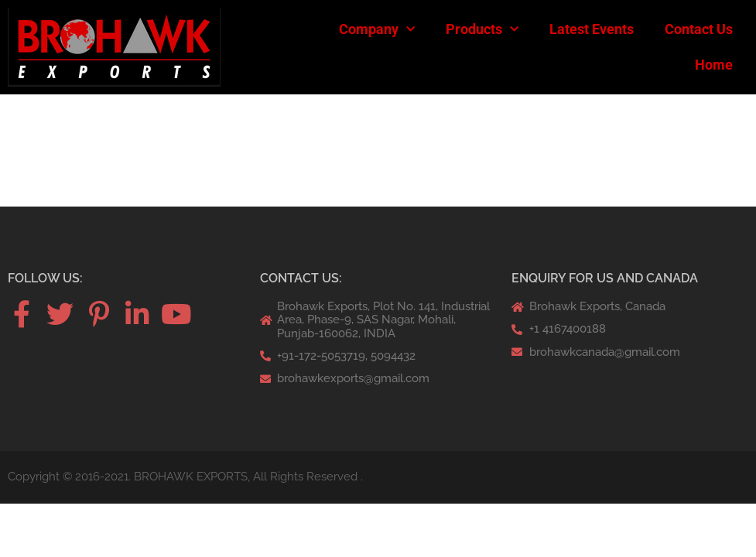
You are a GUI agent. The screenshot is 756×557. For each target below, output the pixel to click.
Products (482, 30)
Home (714, 65)
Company (377, 30)
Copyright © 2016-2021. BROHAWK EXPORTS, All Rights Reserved (183, 477)
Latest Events (592, 29)
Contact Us (699, 29)
